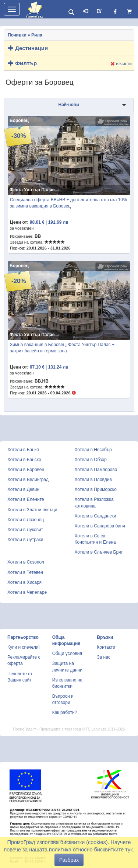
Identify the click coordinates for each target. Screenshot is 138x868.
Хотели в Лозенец (26, 520)
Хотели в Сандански (95, 516)
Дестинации (28, 48)
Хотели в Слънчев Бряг (99, 552)
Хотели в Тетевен (25, 572)
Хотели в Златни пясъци (32, 510)
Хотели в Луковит (25, 530)
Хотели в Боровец (26, 470)
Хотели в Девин (23, 489)
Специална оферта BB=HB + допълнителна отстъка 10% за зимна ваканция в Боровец (68, 203)
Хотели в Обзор (91, 460)
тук (129, 850)
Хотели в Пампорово (96, 470)
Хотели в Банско (24, 460)
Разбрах (69, 860)
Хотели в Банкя (23, 450)
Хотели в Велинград (28, 480)
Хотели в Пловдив (93, 480)
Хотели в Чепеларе (27, 592)
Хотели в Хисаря (24, 582)
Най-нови (68, 105)
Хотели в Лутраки (25, 540)
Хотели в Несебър (93, 450)
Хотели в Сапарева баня (100, 526)
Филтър (22, 63)
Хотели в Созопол (26, 562)
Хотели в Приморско (96, 489)
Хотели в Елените (26, 499)
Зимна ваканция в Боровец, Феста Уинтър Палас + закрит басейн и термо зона (62, 348)
